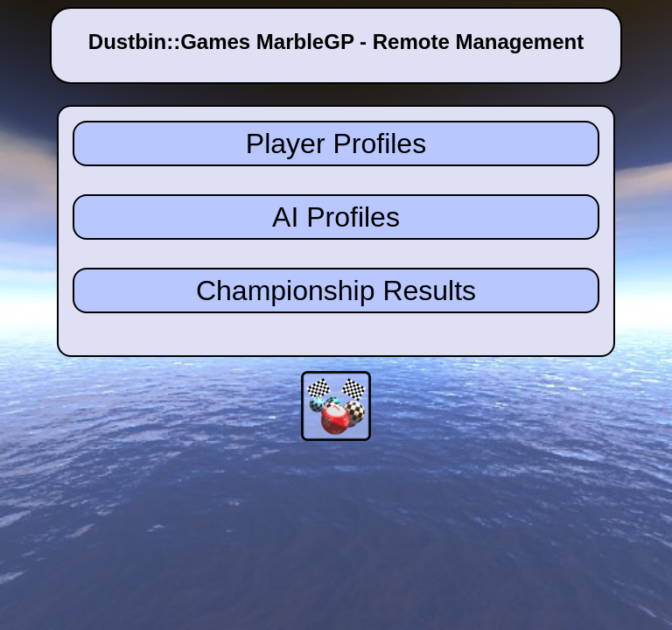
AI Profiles (336, 217)
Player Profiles (336, 143)
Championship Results (336, 290)
